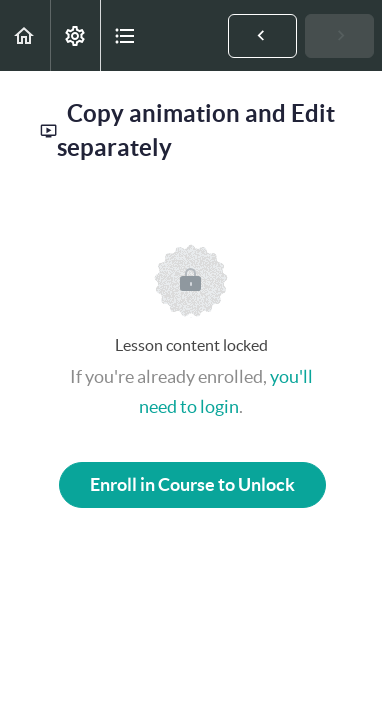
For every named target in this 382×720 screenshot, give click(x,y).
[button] (25, 35)
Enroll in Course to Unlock (192, 484)
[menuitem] (75, 35)
